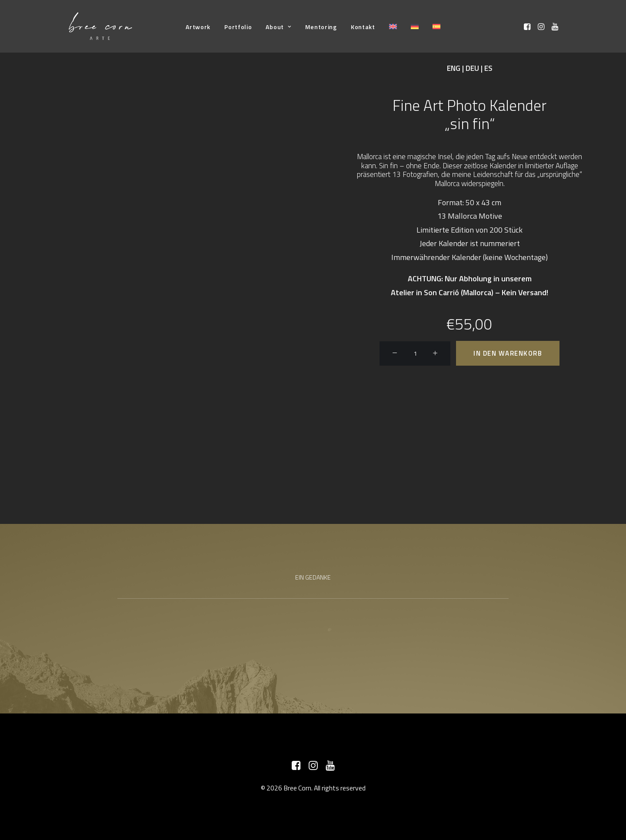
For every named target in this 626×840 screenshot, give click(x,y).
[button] (528, 26)
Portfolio (238, 27)
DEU (472, 68)
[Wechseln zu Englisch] (393, 26)
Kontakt (363, 27)
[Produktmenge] (415, 353)
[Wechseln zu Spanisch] (436, 26)
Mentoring (321, 27)
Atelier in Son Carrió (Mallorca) (442, 292)
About (278, 27)
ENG (454, 68)
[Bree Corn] (100, 26)
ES (488, 68)
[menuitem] (198, 27)
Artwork (198, 27)
